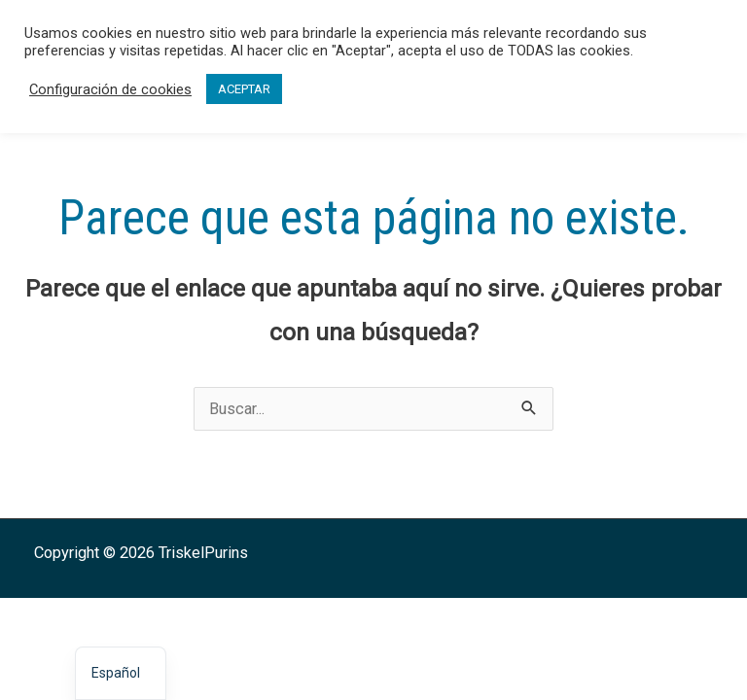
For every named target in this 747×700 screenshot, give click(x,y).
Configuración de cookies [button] (110, 89)
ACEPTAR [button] (244, 89)
